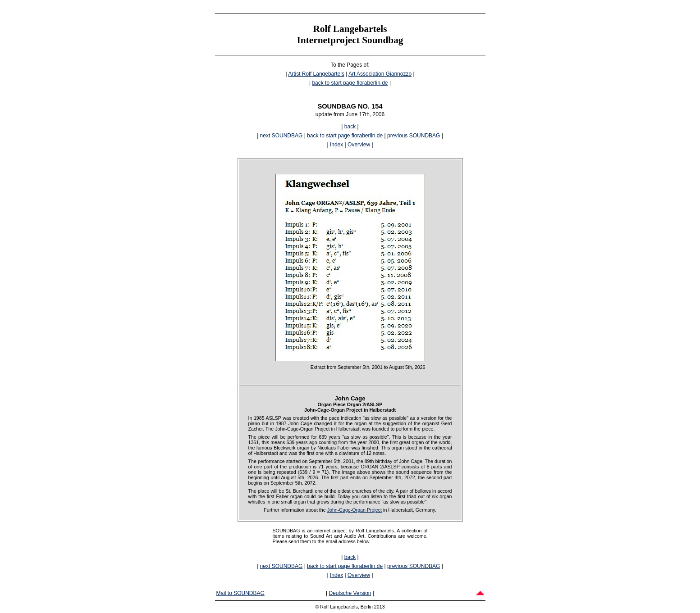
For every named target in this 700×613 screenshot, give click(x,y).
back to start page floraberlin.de (350, 83)
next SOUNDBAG (281, 136)
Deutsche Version (350, 593)
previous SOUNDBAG (414, 136)
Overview (359, 145)
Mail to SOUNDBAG (240, 593)
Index (336, 145)
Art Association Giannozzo (380, 74)
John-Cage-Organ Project (355, 510)
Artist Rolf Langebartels (316, 74)
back (350, 127)
